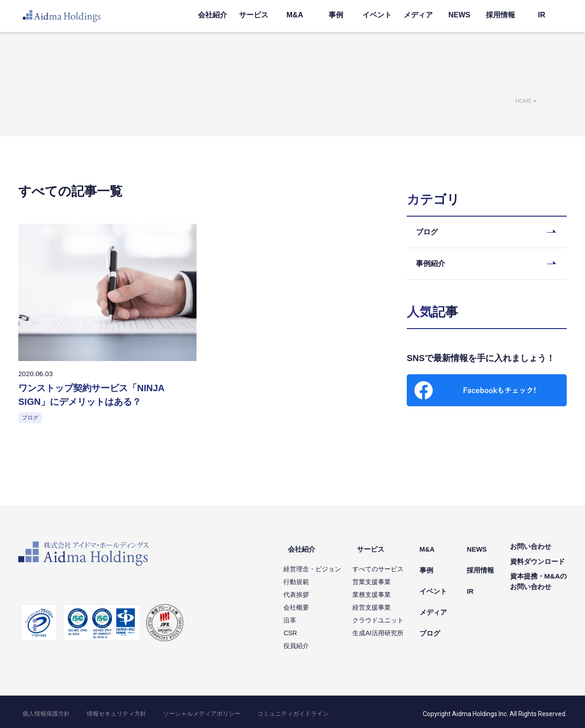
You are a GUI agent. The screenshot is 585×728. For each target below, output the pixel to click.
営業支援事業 (389, 578)
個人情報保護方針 (40, 710)
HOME (524, 101)
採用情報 (500, 15)
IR (542, 15)
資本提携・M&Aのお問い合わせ (538, 584)
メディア (418, 15)
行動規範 (314, 578)
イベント (377, 15)
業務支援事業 (389, 590)
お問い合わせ (531, 549)
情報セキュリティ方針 (98, 710)
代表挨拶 (314, 590)
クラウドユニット (395, 616)
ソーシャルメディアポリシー (169, 710)
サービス (254, 15)
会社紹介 (213, 15)
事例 (336, 15)
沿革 (307, 616)
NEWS (459, 15)
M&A (295, 15)
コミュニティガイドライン (246, 710)
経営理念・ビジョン (330, 565)
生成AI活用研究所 (395, 629)
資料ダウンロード (537, 563)
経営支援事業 (389, 603)
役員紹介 (314, 642)
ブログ (443, 608)
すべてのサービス (395, 565)
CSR (308, 629)
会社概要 (314, 603)
